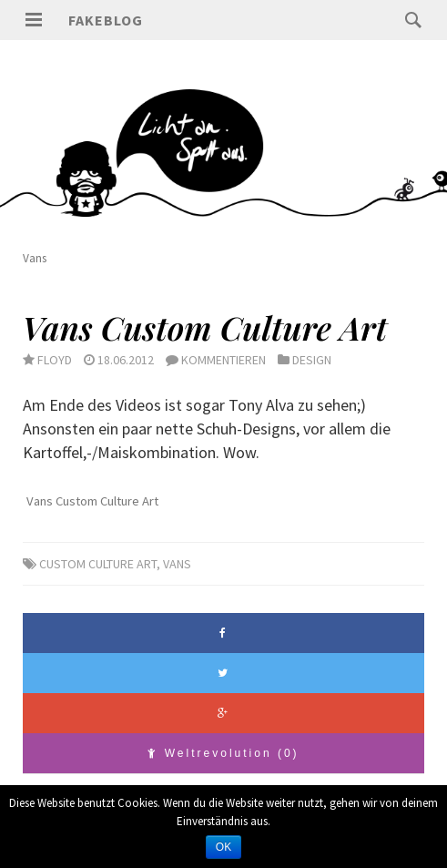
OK (223, 847)
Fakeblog (106, 20)
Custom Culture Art (98, 564)
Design (312, 360)
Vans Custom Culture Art (205, 327)
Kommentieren (223, 360)
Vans (177, 564)
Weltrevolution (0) (223, 753)
